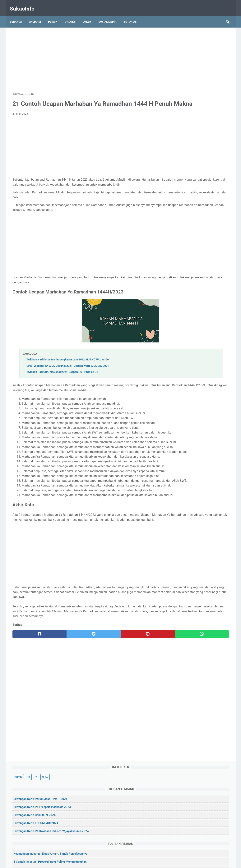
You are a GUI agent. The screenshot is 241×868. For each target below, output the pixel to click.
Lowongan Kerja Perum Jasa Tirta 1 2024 (199, 61)
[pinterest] (103, 727)
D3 (187, 39)
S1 (195, 39)
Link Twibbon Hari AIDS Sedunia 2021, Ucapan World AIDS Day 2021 (68, 376)
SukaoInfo (25, 4)
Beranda (19, 15)
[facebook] (31, 727)
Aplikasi (38, 15)
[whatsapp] (139, 727)
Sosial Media (110, 15)
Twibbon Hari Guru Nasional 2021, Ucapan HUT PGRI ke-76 (62, 383)
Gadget (73, 15)
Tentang (96, 854)
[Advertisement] (85, 55)
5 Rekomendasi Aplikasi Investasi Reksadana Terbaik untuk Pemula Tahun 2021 (198, 196)
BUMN (177, 39)
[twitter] (67, 727)
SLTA (204, 39)
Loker (90, 15)
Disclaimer (144, 854)
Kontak (109, 854)
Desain (56, 15)
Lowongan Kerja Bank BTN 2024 (193, 82)
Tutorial (133, 15)
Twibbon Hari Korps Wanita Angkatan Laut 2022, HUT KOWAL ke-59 (68, 370)
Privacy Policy (126, 854)
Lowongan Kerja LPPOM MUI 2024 (195, 90)
